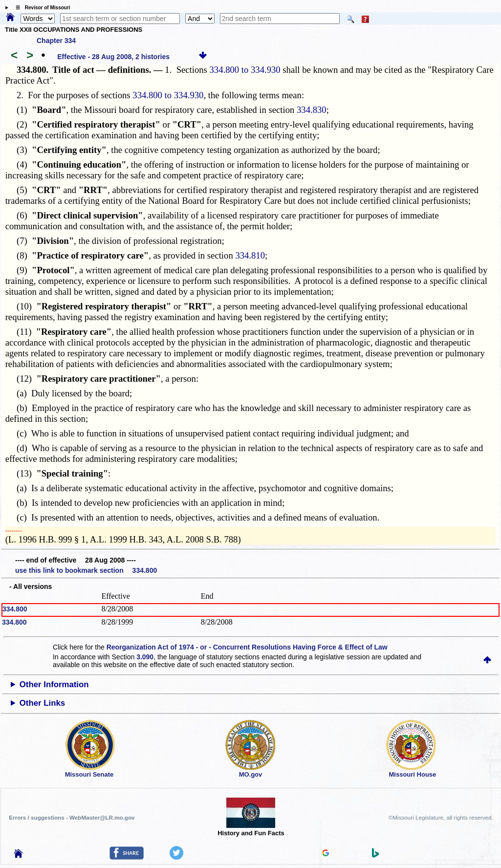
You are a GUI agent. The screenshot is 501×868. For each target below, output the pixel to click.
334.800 (15, 609)
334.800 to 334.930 (245, 70)
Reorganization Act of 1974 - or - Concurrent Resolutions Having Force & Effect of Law (247, 647)
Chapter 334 (56, 41)
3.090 (145, 657)
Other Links (42, 703)
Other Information (54, 684)
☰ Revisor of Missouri (41, 8)
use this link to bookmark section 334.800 (86, 570)
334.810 (250, 255)
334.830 (312, 110)
